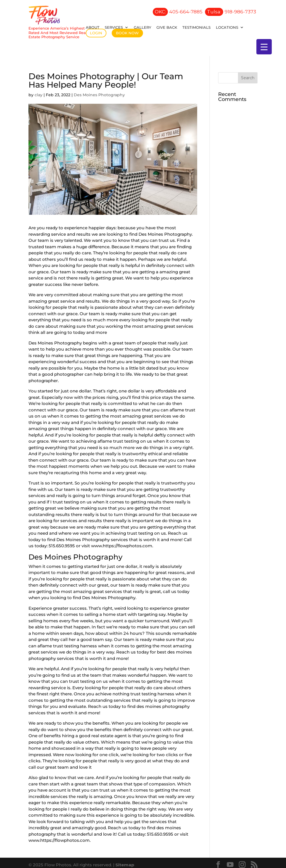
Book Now (127, 33)
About (93, 27)
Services (114, 27)
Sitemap (125, 861)
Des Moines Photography (99, 91)
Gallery (142, 27)
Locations (227, 27)
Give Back (167, 27)
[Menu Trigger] (264, 47)
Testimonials (196, 27)
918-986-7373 (231, 12)
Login (96, 33)
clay (39, 91)
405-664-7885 (178, 12)
